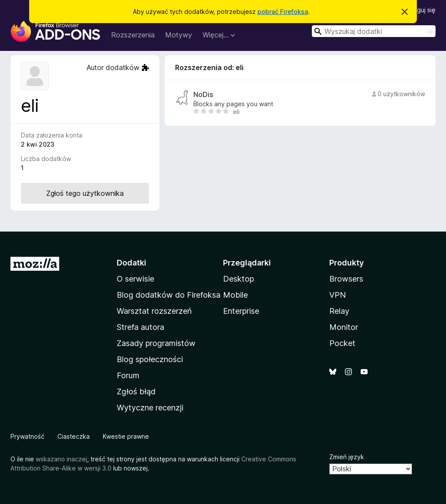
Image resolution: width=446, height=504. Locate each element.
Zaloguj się (420, 10)
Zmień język (347, 457)
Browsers (346, 279)
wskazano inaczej (61, 459)
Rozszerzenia (133, 35)
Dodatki (132, 263)
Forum (128, 375)
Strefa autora (140, 327)
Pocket (342, 343)
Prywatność (27, 436)
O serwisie (135, 279)
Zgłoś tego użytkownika (85, 193)
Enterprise (241, 311)
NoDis (203, 95)
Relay (339, 311)
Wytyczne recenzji (150, 408)
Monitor (344, 327)
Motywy (179, 35)
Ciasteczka (74, 436)
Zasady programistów (156, 343)
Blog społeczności (150, 359)
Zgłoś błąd (136, 391)
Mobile (235, 295)
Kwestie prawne (126, 436)
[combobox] (374, 31)
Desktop (238, 279)
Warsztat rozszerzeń (154, 311)
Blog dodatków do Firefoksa (169, 295)
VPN (338, 295)
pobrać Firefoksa (283, 12)
